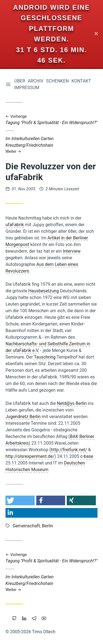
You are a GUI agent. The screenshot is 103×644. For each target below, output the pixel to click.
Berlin (48, 526)
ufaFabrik (15, 225)
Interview (72, 251)
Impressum (27, 88)
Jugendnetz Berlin (23, 417)
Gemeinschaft (26, 526)
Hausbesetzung (44, 291)
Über (20, 81)
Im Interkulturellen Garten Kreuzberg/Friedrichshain (51, 145)
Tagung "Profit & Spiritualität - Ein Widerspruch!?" (51, 120)
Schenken (57, 81)
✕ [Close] (96, 34)
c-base (87, 456)
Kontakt (81, 81)
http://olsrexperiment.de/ (30, 456)
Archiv (36, 81)
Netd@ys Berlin (72, 403)
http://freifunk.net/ (69, 450)
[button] (20, 500)
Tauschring (45, 357)
